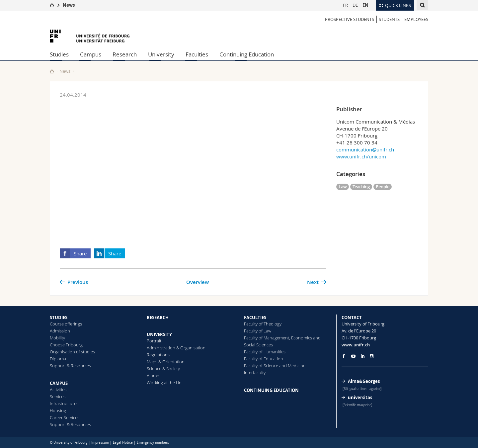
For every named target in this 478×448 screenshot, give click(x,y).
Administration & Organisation (176, 348)
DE (355, 5)
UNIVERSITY (159, 334)
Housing (58, 410)
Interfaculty (255, 373)
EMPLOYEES (416, 19)
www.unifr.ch (356, 345)
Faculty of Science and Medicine (275, 366)
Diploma (58, 359)
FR (345, 5)
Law (343, 187)
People (383, 187)
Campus (91, 54)
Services (58, 397)
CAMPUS (59, 383)
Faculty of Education (264, 359)
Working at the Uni (165, 383)
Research (125, 54)
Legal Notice (123, 443)
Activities (58, 390)
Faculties (197, 54)
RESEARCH (158, 317)
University (161, 54)
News (69, 5)
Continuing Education (247, 54)
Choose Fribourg (66, 345)
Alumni (154, 376)
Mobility (57, 338)
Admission (60, 331)
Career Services (65, 417)
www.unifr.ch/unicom (361, 156)
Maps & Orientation (166, 362)
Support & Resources (70, 366)
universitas (360, 398)
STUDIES (59, 317)
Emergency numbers (153, 443)
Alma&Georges (364, 381)
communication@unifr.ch (365, 149)
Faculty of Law (258, 331)
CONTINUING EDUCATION (271, 390)
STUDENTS (389, 19)
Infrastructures (64, 403)
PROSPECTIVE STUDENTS (350, 19)
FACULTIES (255, 317)
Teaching (361, 187)
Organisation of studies (72, 352)
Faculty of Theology (263, 324)
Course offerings (66, 324)
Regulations (158, 355)
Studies (59, 54)
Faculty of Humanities (265, 352)
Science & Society (163, 369)
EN (365, 5)
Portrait (154, 341)
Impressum (100, 443)
